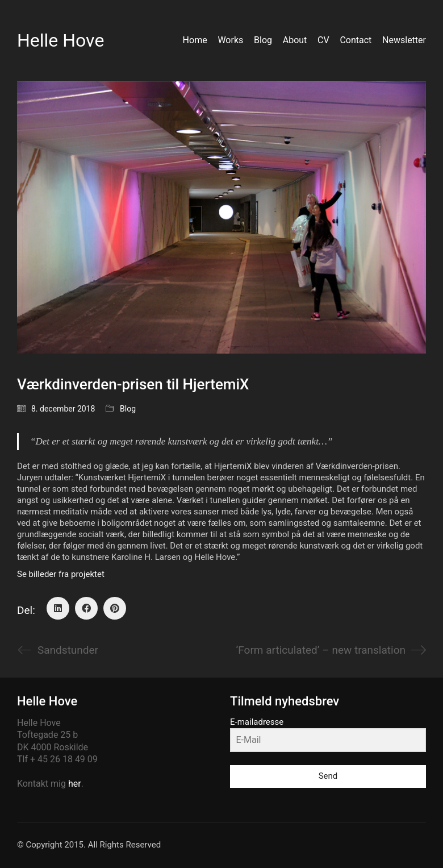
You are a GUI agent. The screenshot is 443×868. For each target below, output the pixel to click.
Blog (128, 409)
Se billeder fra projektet (61, 574)
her (75, 784)
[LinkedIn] (58, 608)
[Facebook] (86, 608)
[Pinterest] (115, 608)
